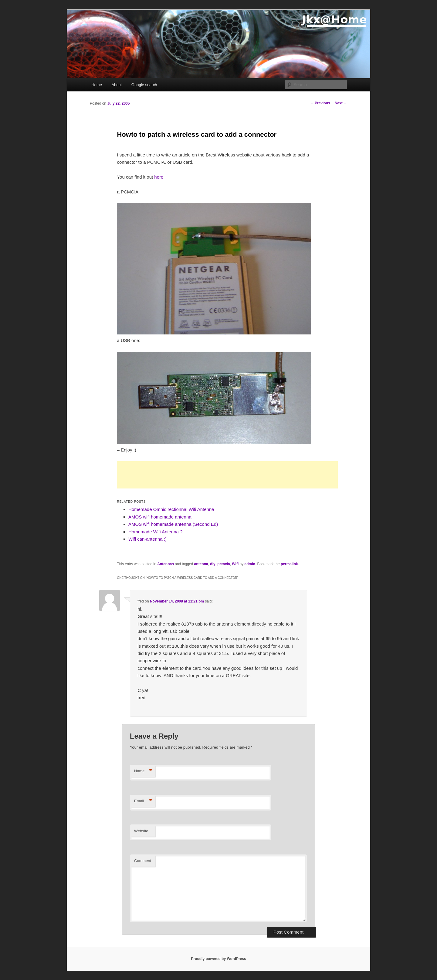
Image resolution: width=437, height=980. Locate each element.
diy (213, 564)
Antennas (166, 564)
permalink (289, 564)
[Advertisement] (227, 475)
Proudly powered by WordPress (218, 959)
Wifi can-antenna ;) (147, 539)
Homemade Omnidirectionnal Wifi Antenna (171, 509)
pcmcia (224, 564)
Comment (143, 861)
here (159, 177)
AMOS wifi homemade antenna (160, 517)
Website (141, 831)
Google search (144, 85)
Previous (320, 103)
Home (97, 85)
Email (143, 801)
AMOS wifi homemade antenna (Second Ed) (173, 524)
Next (341, 103)
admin (250, 564)
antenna (201, 564)
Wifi (235, 564)
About (117, 85)
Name (143, 771)
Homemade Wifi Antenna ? (155, 532)
